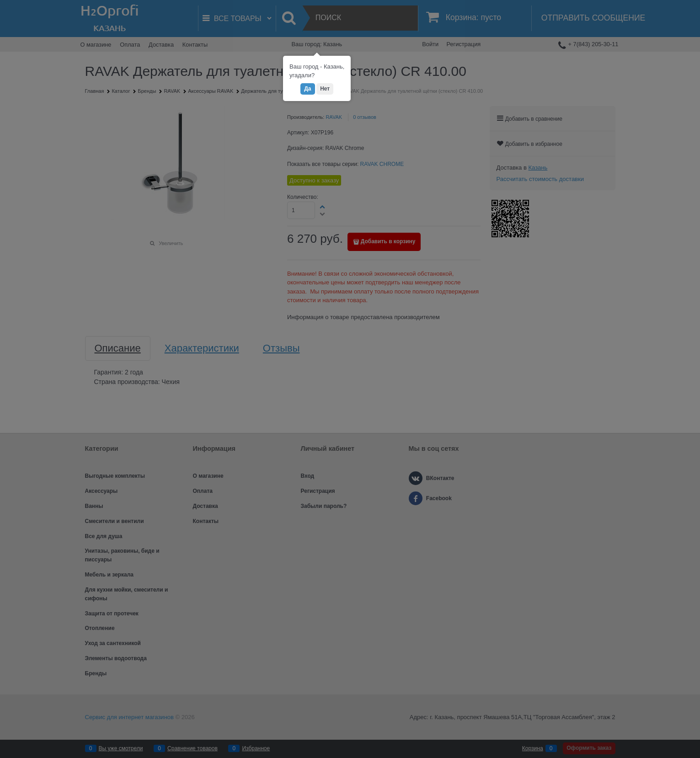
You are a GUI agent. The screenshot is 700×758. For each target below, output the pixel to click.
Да (307, 89)
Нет (325, 89)
